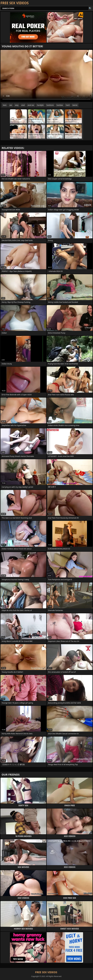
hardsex (60, 105)
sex (11, 105)
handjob (40, 105)
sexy (17, 105)
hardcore (50, 105)
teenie (75, 105)
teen (5, 105)
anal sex (31, 105)
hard (68, 105)
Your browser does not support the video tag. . (46, 76)
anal (23, 105)
